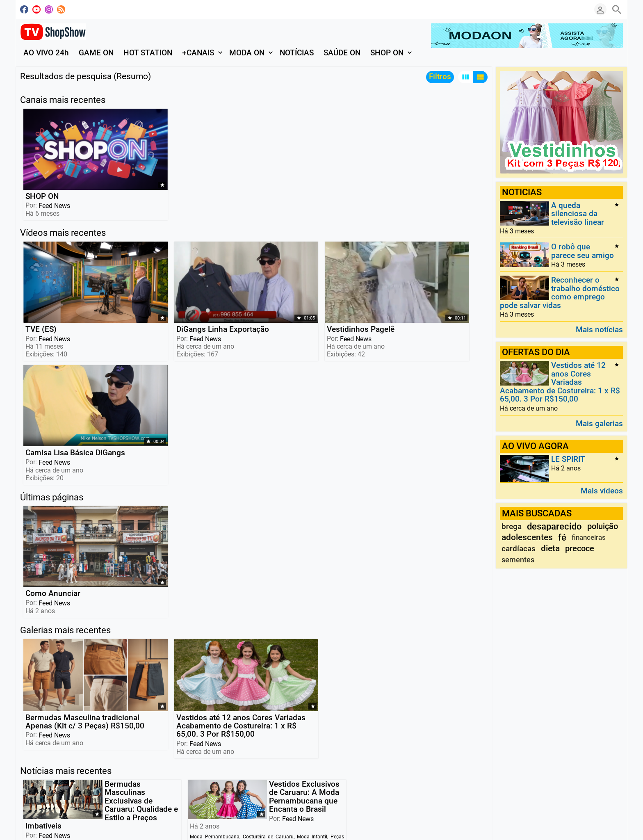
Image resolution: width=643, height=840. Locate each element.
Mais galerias (599, 423)
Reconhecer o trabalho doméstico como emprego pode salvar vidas (560, 293)
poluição (603, 526)
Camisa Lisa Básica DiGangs (339, 271)
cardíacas (519, 549)
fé (562, 538)
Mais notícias (599, 329)
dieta (550, 548)
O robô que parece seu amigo (583, 251)
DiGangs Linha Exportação (144, 271)
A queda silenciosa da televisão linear (578, 214)
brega (512, 526)
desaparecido (554, 526)
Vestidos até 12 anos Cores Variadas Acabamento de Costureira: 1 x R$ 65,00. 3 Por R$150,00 (157, 498)
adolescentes (527, 537)
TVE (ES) (40, 267)
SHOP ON (41, 165)
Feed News (54, 175)
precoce (580, 548)
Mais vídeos (602, 490)
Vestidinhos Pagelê (245, 267)
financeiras (589, 537)
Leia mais (35, 679)
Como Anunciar (52, 385)
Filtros (440, 76)
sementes (518, 560)
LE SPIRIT (568, 459)
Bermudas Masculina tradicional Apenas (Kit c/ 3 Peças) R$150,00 (65, 490)
